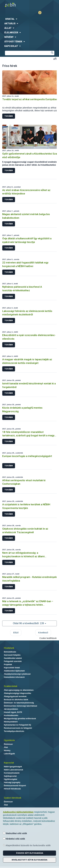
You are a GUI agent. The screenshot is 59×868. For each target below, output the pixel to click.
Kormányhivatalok (12, 773)
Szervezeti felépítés (12, 655)
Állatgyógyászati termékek (15, 696)
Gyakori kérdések (13, 798)
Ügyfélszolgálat (11, 779)
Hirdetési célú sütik (14, 839)
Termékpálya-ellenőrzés (14, 731)
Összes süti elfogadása (30, 853)
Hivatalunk (9, 648)
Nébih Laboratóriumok (14, 770)
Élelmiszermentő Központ (15, 786)
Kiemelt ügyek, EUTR (13, 712)
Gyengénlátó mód (41, 13)
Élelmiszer (8, 744)
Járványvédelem (11, 709)
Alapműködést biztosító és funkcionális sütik (27, 845)
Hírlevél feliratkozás (12, 789)
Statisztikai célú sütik (15, 833)
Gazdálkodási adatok (13, 658)
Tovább (9, 116)
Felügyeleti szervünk (13, 661)
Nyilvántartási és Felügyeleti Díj (17, 725)
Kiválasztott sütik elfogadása (30, 860)
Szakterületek (11, 686)
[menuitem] (30, 19)
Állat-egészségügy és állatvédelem (19, 690)
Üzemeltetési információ (14, 677)
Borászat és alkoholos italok (16, 700)
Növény (7, 751)
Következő (43, 633)
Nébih (15, 5)
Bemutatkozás (10, 652)
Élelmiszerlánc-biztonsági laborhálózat (20, 706)
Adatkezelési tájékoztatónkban (18, 812)
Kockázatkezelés (11, 715)
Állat (6, 747)
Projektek (8, 665)
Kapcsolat (9, 763)
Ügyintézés (9, 740)
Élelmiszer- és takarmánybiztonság (19, 703)
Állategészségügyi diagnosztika (17, 693)
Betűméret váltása (55, 59)
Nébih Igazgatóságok (13, 767)
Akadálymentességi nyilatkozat (17, 674)
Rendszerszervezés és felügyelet (18, 728)
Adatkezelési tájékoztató (14, 671)
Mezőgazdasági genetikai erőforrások (20, 719)
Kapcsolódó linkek (12, 668)
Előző (16, 633)
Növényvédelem (11, 722)
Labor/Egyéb (9, 754)
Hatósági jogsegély (12, 782)
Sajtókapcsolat (10, 776)
